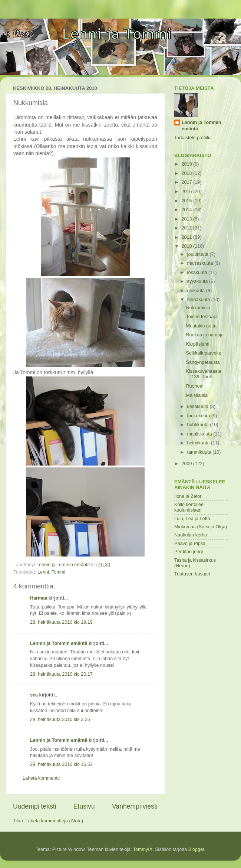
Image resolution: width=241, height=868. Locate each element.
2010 (187, 246)
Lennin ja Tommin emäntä (59, 643)
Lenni (43, 572)
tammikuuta (200, 452)
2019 (187, 164)
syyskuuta (198, 281)
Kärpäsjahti (197, 344)
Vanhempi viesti (135, 806)
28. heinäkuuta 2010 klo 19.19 (61, 622)
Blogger (196, 849)
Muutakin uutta (201, 326)
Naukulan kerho (191, 535)
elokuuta (197, 291)
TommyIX (143, 849)
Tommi (58, 572)
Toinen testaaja (202, 317)
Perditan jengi (189, 552)
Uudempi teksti (35, 806)
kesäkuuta (199, 407)
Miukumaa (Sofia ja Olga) (201, 527)
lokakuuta (198, 273)
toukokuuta (199, 416)
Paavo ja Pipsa (190, 544)
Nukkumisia (198, 308)
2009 (187, 464)
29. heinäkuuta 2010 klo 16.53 (61, 764)
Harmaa (39, 598)
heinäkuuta (199, 300)
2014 (187, 210)
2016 (187, 192)
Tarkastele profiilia (193, 138)
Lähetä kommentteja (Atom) (54, 821)
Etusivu (84, 806)
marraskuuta (201, 263)
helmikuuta (199, 443)
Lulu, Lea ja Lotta (192, 519)
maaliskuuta (200, 434)
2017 (187, 182)
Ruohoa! (195, 386)
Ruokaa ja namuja (205, 335)
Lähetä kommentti (41, 778)
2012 (187, 228)
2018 (187, 173)
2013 (187, 219)
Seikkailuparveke (203, 353)
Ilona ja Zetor (188, 496)
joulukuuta (199, 254)
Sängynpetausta (203, 362)
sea (34, 695)
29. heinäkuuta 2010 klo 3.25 (60, 719)
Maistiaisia (197, 395)
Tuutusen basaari (192, 574)
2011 (187, 237)
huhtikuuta (199, 425)
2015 (187, 201)
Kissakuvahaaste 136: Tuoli (203, 374)
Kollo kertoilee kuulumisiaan (189, 507)
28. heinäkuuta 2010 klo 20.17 (61, 674)
